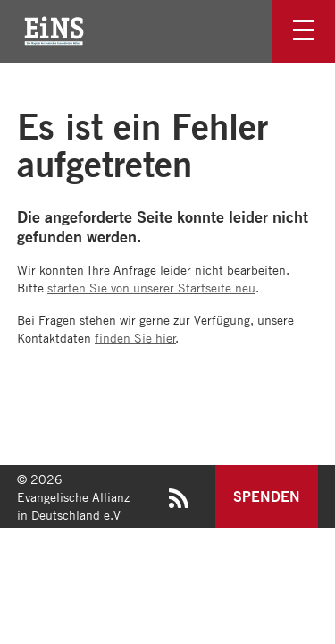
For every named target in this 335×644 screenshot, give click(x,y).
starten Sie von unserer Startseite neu (151, 287)
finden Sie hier (135, 337)
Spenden (267, 496)
